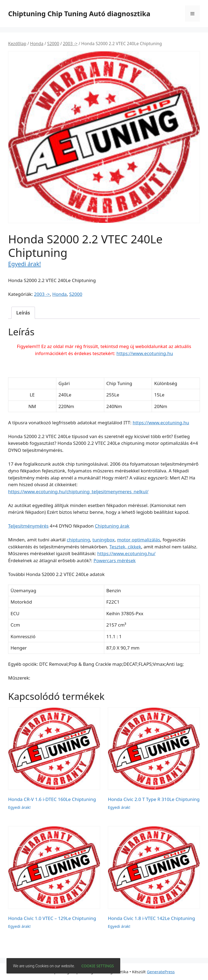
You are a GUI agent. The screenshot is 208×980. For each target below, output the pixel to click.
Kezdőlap (17, 44)
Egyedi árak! (25, 264)
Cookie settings (98, 966)
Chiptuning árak (112, 526)
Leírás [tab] (23, 313)
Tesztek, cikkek (125, 547)
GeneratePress (161, 972)
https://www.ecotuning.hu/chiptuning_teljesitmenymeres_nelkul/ (78, 491)
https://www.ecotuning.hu (145, 353)
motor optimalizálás (139, 540)
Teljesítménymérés (28, 526)
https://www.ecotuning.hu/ (126, 553)
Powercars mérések (115, 560)
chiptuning (78, 540)
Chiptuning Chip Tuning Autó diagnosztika (79, 14)
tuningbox (103, 540)
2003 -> (70, 44)
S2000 (53, 44)
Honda (37, 44)
